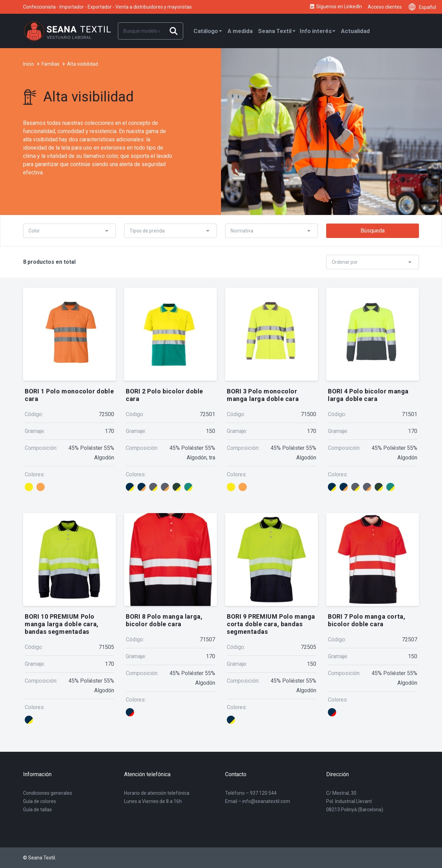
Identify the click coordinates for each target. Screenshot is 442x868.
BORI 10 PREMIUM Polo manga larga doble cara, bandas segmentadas (62, 624)
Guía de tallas (37, 810)
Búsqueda (373, 231)
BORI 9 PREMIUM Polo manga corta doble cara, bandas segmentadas (271, 624)
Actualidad (355, 31)
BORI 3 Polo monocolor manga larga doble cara (263, 395)
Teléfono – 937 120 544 (251, 793)
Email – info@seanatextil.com (258, 801)
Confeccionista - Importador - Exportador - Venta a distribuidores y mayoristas (107, 7)
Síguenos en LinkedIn (336, 7)
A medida (240, 31)
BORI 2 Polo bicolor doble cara (164, 395)
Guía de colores (40, 801)
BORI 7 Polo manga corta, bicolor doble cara (367, 620)
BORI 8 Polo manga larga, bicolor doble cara (164, 620)
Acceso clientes (385, 7)
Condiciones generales (48, 793)
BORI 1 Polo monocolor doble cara (69, 395)
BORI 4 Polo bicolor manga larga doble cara (368, 395)
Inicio (29, 64)
